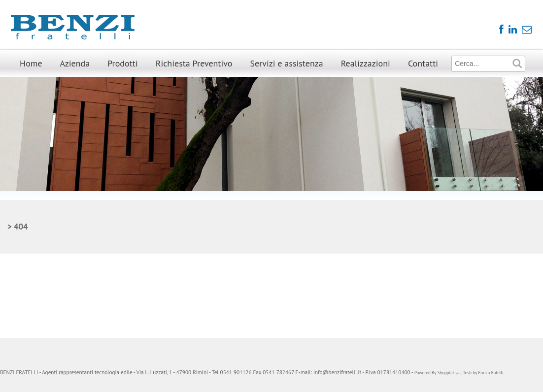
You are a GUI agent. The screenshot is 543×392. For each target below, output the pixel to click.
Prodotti (123, 63)
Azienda (75, 63)
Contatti (423, 63)
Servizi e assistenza (286, 63)
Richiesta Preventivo (194, 63)
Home (31, 63)
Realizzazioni (366, 63)
